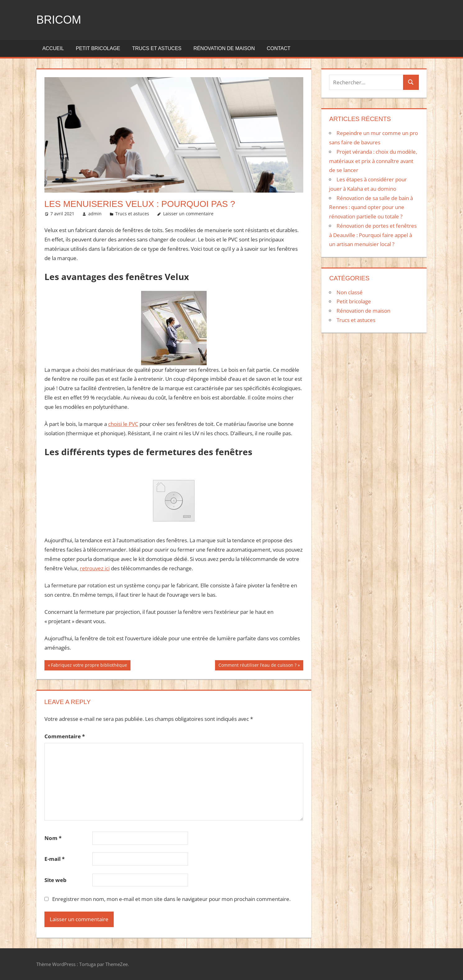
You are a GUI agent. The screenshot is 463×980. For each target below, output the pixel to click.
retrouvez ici (95, 568)
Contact (278, 48)
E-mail (55, 859)
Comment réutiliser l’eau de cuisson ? (257, 666)
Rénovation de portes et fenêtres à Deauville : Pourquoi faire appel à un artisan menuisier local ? (373, 235)
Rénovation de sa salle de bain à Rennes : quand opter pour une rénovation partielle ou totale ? (371, 207)
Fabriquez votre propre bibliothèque (89, 666)
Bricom (59, 20)
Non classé (350, 292)
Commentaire (65, 736)
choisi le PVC (123, 424)
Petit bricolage (98, 48)
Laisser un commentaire (188, 214)
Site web (55, 880)
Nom (53, 838)
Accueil (53, 48)
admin (95, 214)
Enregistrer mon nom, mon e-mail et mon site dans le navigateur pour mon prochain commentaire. (171, 899)
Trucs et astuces (157, 48)
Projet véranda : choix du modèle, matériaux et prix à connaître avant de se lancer (373, 161)
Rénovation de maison (224, 48)
